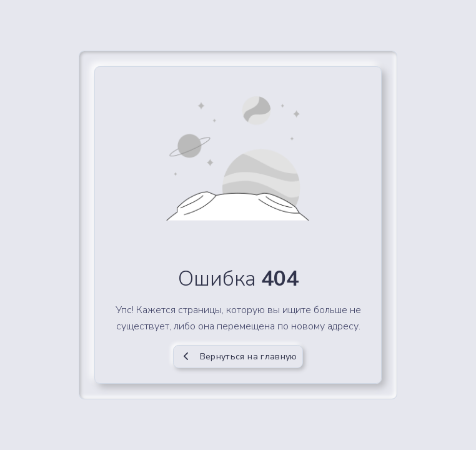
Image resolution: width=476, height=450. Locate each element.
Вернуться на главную (238, 357)
